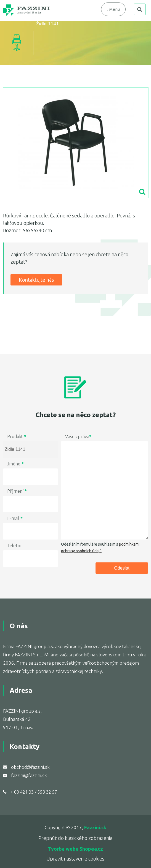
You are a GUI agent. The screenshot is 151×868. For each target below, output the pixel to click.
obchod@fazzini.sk (30, 767)
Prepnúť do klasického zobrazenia (75, 838)
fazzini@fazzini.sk (29, 775)
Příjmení (17, 491)
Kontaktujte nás (36, 280)
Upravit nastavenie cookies (75, 859)
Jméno (15, 464)
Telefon (15, 546)
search (140, 9)
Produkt (17, 436)
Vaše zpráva (78, 436)
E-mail (15, 518)
